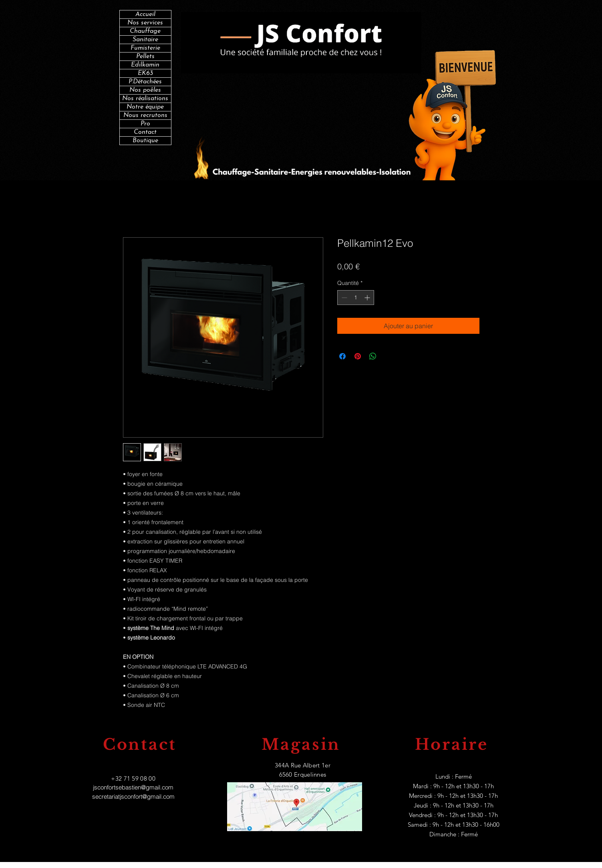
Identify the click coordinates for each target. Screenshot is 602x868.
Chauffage (145, 31)
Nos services (145, 23)
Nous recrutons (145, 115)
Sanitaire (145, 40)
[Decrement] (343, 298)
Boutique (145, 141)
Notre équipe (145, 107)
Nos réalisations (145, 99)
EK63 (145, 73)
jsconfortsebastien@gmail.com (133, 787)
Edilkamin (145, 65)
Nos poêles (145, 90)
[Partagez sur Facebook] (342, 356)
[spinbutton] (356, 298)
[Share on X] (388, 356)
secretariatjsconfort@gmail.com (133, 796)
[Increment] (368, 298)
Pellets (145, 57)
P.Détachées (145, 82)
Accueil (145, 14)
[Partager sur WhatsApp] (373, 356)
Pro (145, 124)
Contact (145, 132)
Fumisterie (145, 48)
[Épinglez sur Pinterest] (358, 356)
